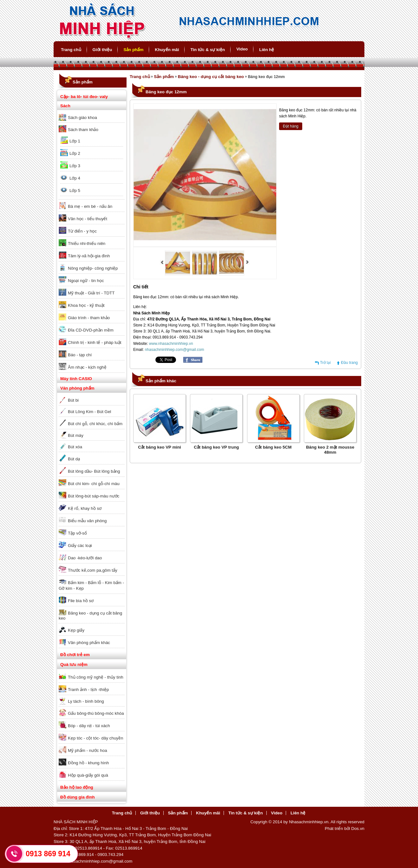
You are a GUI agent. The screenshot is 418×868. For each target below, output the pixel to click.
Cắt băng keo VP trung (216, 447)
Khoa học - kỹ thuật (86, 305)
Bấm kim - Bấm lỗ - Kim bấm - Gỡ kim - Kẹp (91, 585)
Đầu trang (349, 363)
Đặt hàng (291, 126)
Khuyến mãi (167, 50)
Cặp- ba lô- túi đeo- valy (84, 97)
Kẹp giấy (76, 630)
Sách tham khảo (83, 130)
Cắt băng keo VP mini (160, 447)
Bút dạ (74, 459)
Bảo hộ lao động (77, 787)
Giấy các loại (80, 546)
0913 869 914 (48, 854)
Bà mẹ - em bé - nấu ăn (90, 206)
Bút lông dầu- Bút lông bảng (94, 471)
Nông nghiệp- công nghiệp (93, 268)
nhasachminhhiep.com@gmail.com (175, 350)
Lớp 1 (75, 141)
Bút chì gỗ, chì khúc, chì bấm (95, 424)
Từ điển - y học (82, 231)
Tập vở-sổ (77, 533)
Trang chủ (71, 50)
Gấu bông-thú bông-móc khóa (96, 713)
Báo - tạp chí (80, 355)
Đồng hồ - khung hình (88, 763)
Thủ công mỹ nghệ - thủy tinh (96, 677)
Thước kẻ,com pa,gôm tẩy (93, 570)
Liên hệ (267, 50)
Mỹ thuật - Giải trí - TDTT (91, 293)
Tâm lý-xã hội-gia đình (89, 256)
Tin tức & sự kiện (208, 50)
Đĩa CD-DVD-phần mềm (91, 330)
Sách (65, 106)
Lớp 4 (75, 178)
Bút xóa (75, 447)
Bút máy (76, 435)
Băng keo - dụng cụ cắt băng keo (90, 616)
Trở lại (325, 363)
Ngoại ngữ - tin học (86, 281)
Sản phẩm (133, 50)
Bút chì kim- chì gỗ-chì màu (94, 484)
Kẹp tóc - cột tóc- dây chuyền (95, 738)
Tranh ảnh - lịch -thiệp (88, 690)
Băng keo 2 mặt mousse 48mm (330, 450)
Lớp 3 (75, 166)
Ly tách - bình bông (86, 701)
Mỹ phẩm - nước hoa (88, 750)
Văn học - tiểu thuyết (88, 219)
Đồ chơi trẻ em (75, 655)
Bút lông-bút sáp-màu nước (94, 496)
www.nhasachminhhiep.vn (171, 344)
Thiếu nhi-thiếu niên (87, 243)
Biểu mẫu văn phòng (87, 521)
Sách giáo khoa (82, 118)
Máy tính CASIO (76, 379)
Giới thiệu (102, 50)
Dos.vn (358, 829)
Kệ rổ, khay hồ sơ (85, 508)
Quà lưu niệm (74, 664)
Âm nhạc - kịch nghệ (87, 367)
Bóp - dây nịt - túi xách (89, 726)
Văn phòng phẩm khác (89, 643)
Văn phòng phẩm (77, 388)
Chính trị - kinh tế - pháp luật (95, 342)
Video (242, 49)
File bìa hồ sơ (81, 601)
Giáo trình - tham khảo (89, 318)
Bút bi (73, 400)
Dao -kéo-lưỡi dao (85, 558)
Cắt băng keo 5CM (273, 447)
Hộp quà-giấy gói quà (88, 775)
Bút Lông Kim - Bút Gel (89, 412)
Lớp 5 (75, 191)
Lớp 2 (75, 153)
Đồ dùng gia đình (78, 797)
